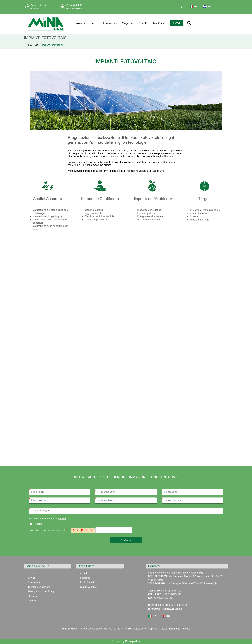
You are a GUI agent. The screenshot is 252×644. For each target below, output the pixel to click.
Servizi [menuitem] (94, 23)
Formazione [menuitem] (110, 23)
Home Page (32, 45)
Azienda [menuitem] (81, 23)
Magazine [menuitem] (128, 23)
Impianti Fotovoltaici (52, 45)
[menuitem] (194, 8)
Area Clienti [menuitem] (159, 23)
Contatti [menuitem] (143, 23)
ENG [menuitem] (208, 7)
